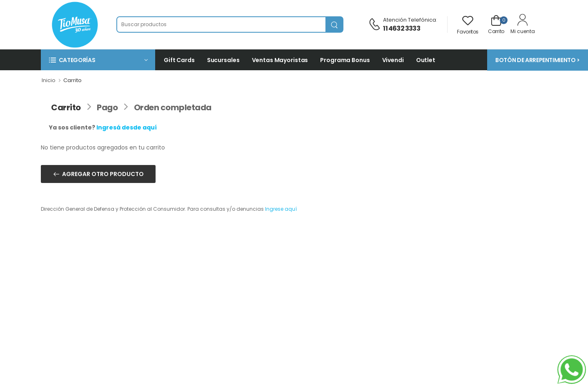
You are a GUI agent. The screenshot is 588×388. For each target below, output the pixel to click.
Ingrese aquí (281, 209)
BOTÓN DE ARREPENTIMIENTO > (538, 60)
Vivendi (393, 60)
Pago (107, 107)
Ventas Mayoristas (280, 60)
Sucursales (223, 60)
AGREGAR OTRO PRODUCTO (103, 174)
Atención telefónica (410, 20)
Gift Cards (179, 60)
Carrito (66, 107)
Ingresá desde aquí (127, 127)
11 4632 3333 (401, 28)
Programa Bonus (345, 60)
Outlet (426, 60)
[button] (98, 60)
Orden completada (173, 107)
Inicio (49, 80)
